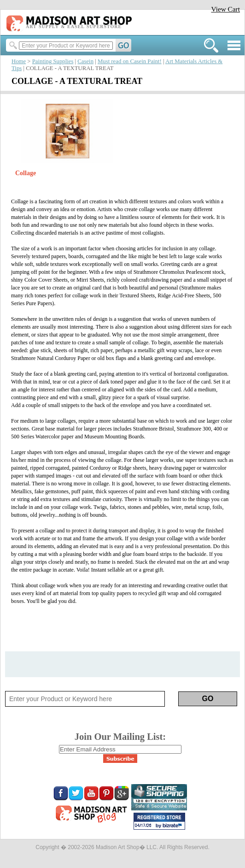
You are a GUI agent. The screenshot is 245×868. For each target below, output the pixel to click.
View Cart (225, 9)
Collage (26, 173)
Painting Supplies (53, 61)
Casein (85, 61)
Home (19, 61)
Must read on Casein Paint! (130, 61)
